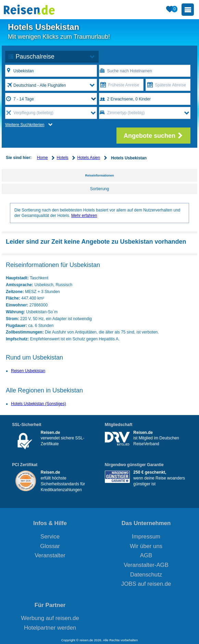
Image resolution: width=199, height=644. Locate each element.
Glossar (50, 546)
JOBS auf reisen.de (146, 584)
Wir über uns (146, 546)
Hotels (63, 158)
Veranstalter (50, 555)
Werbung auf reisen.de (50, 618)
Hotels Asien (89, 158)
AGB (146, 555)
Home (42, 158)
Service (50, 537)
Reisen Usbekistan (28, 371)
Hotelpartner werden (50, 628)
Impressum (146, 537)
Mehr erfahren (84, 216)
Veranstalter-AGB (146, 565)
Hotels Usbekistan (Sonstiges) (39, 404)
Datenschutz (146, 575)
